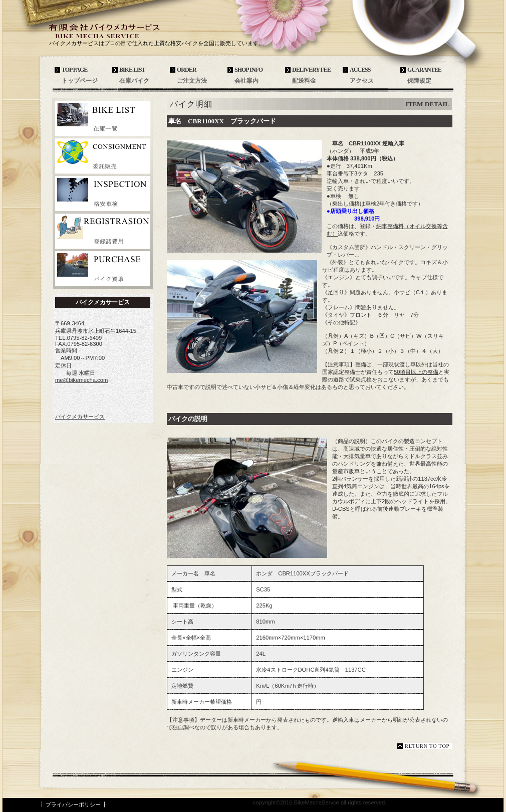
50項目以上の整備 (416, 372)
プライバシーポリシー (73, 804)
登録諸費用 (103, 231)
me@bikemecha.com (81, 380)
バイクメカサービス (123, 31)
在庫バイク (103, 118)
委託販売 (103, 156)
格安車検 (103, 193)
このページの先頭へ (425, 746)
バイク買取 (103, 269)
